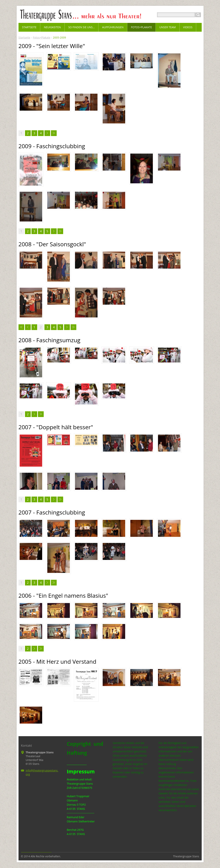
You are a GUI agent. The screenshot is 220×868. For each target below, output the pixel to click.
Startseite (24, 37)
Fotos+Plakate (42, 37)
